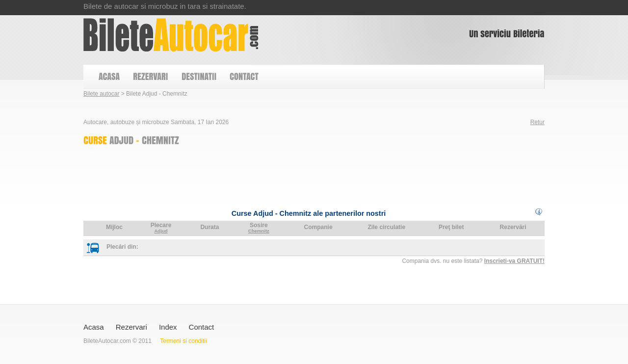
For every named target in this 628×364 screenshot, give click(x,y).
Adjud (161, 231)
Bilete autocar (101, 94)
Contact (202, 327)
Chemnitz (259, 231)
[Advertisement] (262, 175)
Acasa (94, 327)
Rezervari (131, 327)
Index (168, 327)
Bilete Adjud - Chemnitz (171, 35)
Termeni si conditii (183, 341)
